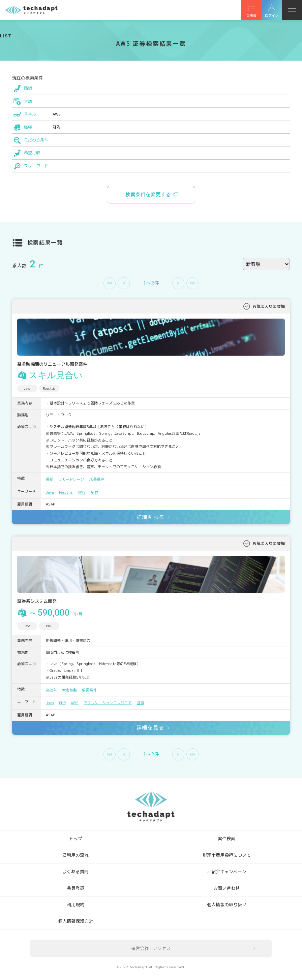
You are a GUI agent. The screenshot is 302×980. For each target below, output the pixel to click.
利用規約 (75, 905)
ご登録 (251, 15)
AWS (82, 492)
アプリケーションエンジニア (108, 703)
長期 (50, 479)
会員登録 (75, 888)
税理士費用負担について (227, 855)
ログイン (272, 15)
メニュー (292, 10)
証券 (94, 492)
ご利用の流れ (75, 855)
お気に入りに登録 (269, 306)
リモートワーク (71, 479)
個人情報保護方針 (75, 921)
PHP (62, 703)
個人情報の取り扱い (227, 905)
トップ (76, 839)
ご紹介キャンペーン (227, 872)
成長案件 (97, 479)
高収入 (51, 690)
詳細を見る (150, 517)
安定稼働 (69, 690)
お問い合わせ (227, 888)
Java (50, 492)
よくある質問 (75, 872)
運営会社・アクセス (151, 948)
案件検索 (227, 839)
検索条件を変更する (148, 194)
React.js (66, 492)
